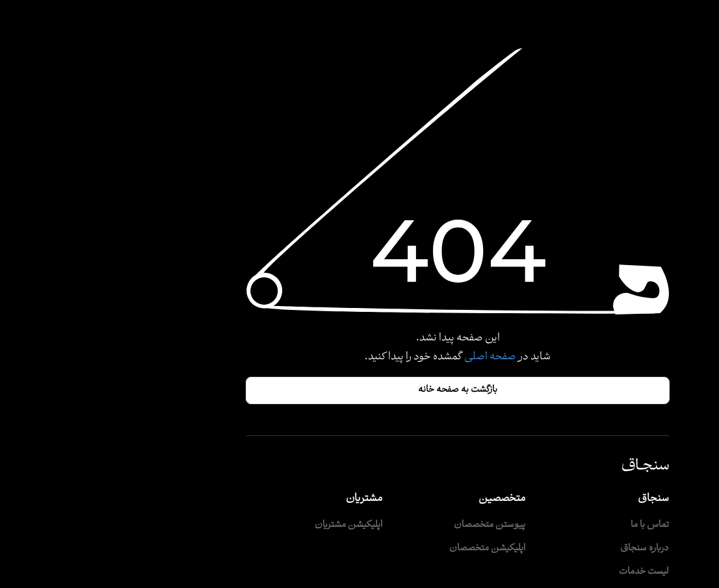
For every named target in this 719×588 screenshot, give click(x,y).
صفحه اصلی (391, 357)
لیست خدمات (546, 572)
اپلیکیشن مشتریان (250, 525)
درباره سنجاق (546, 549)
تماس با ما (552, 525)
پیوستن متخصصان (391, 525)
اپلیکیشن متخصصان (389, 549)
